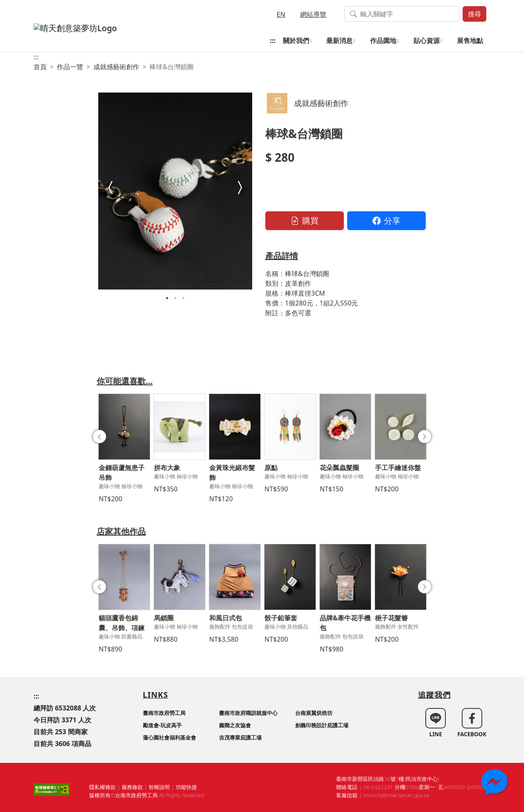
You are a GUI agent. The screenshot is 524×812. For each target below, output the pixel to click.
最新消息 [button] (339, 41)
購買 (305, 221)
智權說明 (159, 787)
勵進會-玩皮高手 (162, 725)
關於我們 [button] (296, 41)
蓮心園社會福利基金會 (169, 737)
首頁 (40, 67)
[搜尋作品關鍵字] (402, 14)
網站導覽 (313, 14)
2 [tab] (175, 298)
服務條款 (132, 787)
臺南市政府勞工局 (164, 713)
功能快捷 (186, 787)
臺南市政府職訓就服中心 (248, 713)
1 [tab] (167, 298)
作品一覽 (70, 67)
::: (273, 41)
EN (281, 14)
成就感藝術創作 (116, 67)
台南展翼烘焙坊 (314, 713)
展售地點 (470, 41)
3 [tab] (183, 298)
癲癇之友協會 (235, 725)
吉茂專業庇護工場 (240, 737)
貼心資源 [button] (427, 41)
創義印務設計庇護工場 (322, 725)
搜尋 (474, 14)
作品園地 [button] (383, 41)
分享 (386, 221)
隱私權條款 (103, 787)
